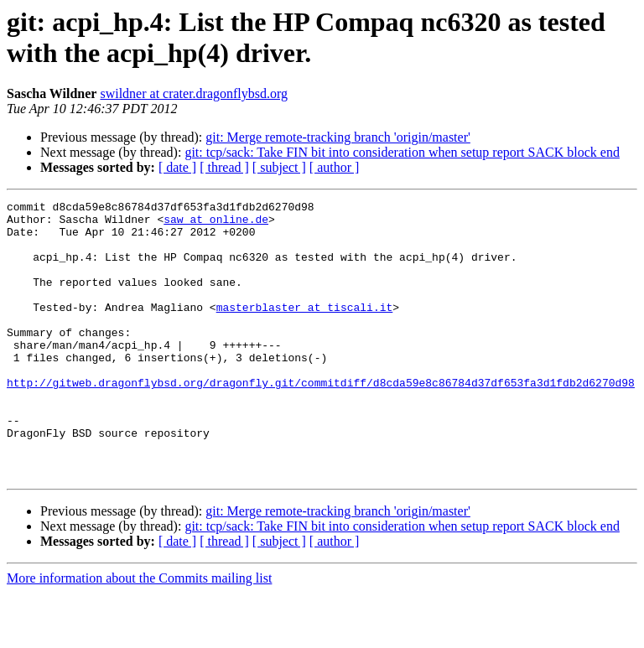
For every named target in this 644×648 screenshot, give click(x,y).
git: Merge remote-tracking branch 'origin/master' (338, 137)
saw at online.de (216, 224)
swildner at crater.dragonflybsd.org (194, 93)
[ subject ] (279, 167)
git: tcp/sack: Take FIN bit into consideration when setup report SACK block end (402, 152)
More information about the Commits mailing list (139, 633)
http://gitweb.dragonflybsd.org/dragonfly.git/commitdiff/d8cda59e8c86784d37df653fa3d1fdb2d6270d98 (321, 420)
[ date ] (177, 167)
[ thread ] (224, 167)
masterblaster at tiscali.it (305, 329)
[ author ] (335, 167)
